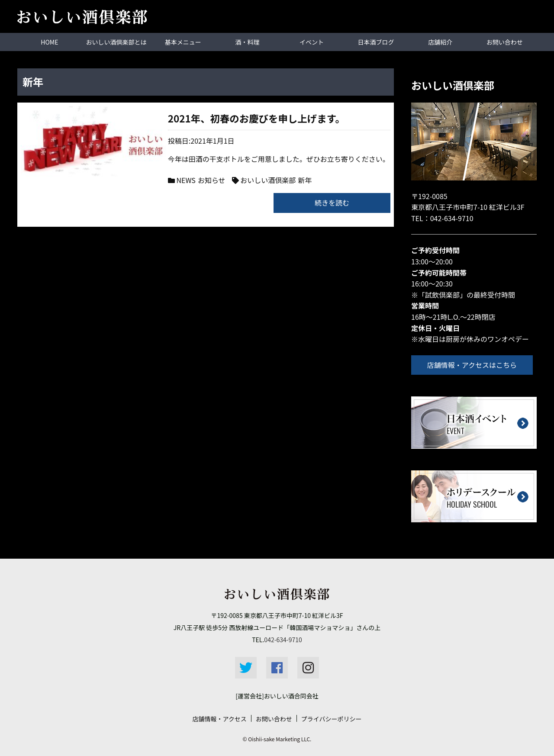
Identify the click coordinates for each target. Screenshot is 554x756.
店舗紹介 (440, 42)
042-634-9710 (452, 218)
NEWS (120, 180)
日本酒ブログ (376, 42)
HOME (49, 42)
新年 (239, 180)
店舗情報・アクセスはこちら (473, 364)
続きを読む (332, 202)
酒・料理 (247, 42)
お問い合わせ (505, 42)
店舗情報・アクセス (219, 719)
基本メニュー (183, 42)
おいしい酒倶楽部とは (116, 42)
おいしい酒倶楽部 (202, 180)
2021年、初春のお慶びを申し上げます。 (197, 118)
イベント (312, 42)
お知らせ (146, 180)
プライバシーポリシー (332, 719)
